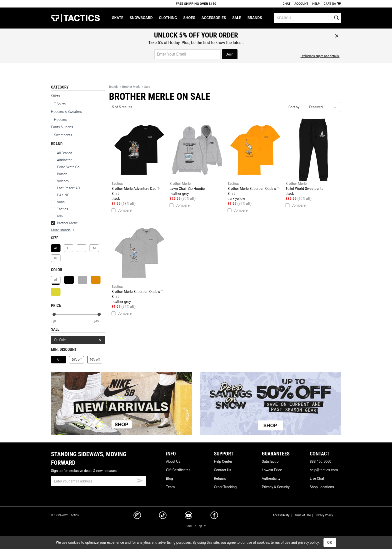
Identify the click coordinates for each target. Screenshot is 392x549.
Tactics (75, 18)
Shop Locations (322, 487)
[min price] (58, 322)
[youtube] (188, 516)
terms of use (280, 542)
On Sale (78, 340)
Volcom (63, 181)
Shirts (55, 96)
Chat (287, 4)
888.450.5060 (320, 461)
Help (316, 4)
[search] (308, 18)
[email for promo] (188, 54)
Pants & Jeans (62, 127)
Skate (118, 18)
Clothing (168, 18)
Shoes (189, 18)
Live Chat (317, 478)
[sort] (323, 107)
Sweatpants (63, 135)
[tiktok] (163, 516)
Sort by (294, 107)
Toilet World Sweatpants (313, 157)
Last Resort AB (68, 188)
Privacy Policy (324, 515)
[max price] (99, 322)
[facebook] (214, 516)
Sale (237, 18)
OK (330, 542)
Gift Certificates (178, 470)
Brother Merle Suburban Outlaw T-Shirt (255, 160)
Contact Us (223, 470)
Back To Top (196, 526)
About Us (173, 461)
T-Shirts (60, 104)
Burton (62, 174)
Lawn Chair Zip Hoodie (197, 157)
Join (230, 54)
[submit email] (140, 480)
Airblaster (64, 160)
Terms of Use (302, 515)
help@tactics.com (324, 470)
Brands (255, 18)
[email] (98, 481)
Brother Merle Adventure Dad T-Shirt (139, 160)
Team (170, 487)
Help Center (223, 461)
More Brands (63, 230)
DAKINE (63, 195)
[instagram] (137, 516)
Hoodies (60, 120)
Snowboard (141, 18)
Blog (169, 478)
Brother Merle (64, 223)
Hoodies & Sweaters (66, 112)
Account (301, 4)
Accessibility (281, 515)
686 (60, 216)
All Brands (65, 153)
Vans (61, 202)
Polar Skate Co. (69, 167)
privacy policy (308, 542)
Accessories (214, 18)
